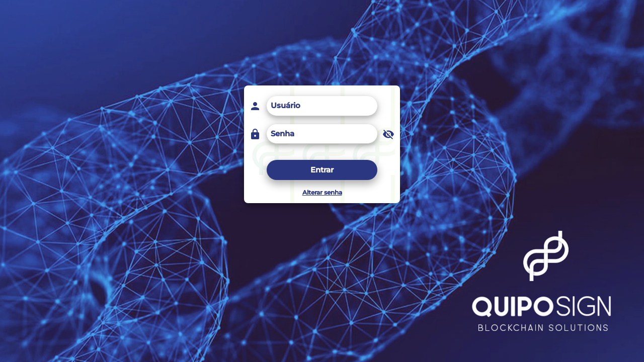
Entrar (322, 170)
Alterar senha (322, 192)
